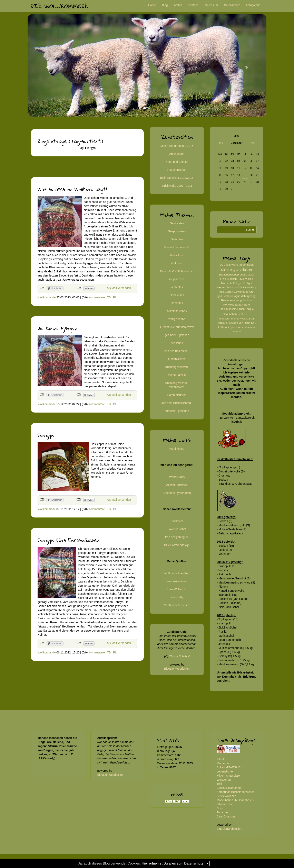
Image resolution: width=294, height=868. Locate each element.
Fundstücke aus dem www (177, 327)
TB (109, 297)
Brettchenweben (177, 170)
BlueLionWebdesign (177, 545)
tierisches (177, 343)
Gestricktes (177, 223)
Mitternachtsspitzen (229, 776)
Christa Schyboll (179, 656)
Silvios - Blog (225, 804)
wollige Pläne (177, 319)
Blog (165, 5)
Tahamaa (223, 812)
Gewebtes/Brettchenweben (177, 271)
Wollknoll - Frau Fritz (177, 573)
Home (152, 5)
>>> (253, 143)
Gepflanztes (177, 279)
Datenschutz (232, 5)
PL (115, 297)
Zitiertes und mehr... (177, 351)
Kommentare (97, 297)
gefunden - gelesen (177, 335)
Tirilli (220, 784)
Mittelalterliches (177, 311)
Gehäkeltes (177, 295)
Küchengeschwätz (177, 367)
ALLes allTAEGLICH (230, 767)
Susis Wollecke (227, 796)
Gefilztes (177, 263)
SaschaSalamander (229, 788)
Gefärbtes (177, 239)
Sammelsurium (177, 395)
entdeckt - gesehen (177, 411)
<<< (221, 143)
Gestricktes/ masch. (177, 247)
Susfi (220, 808)
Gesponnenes (177, 231)
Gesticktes (177, 255)
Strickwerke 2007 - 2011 (177, 186)
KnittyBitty (177, 597)
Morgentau (224, 763)
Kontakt (193, 5)
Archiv (178, 5)
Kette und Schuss (177, 162)
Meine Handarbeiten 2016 (177, 146)
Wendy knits (177, 477)
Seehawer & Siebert (177, 605)
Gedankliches (177, 359)
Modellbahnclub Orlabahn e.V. (236, 800)
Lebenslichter (225, 771)
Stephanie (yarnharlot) (177, 493)
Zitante (221, 759)
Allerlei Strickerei (177, 485)
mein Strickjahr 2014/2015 (177, 178)
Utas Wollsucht (177, 589)
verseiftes (177, 287)
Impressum (211, 5)
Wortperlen (224, 780)
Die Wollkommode (59, 6)
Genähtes (177, 303)
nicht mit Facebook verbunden (42, 288)
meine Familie (177, 375)
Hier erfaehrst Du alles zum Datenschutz (172, 863)
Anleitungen (177, 154)
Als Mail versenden (119, 288)
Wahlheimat (177, 449)
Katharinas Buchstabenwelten (236, 792)
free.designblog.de (177, 537)
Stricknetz (177, 521)
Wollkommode (47, 297)
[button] (46, 65)
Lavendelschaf (177, 529)
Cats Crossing (226, 816)
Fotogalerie (253, 5)
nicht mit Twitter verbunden (79, 288)
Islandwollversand (177, 581)
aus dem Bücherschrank (177, 403)
